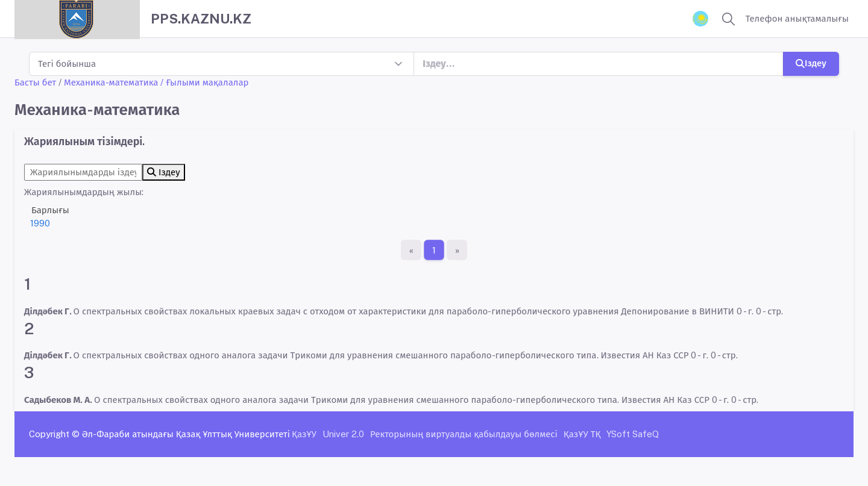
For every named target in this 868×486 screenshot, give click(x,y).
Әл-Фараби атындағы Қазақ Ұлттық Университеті (186, 434)
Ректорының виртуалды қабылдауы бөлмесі (464, 434)
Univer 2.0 (343, 434)
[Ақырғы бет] (457, 250)
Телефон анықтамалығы (797, 18)
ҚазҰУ (304, 434)
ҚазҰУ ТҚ (582, 434)
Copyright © (54, 434)
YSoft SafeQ (633, 434)
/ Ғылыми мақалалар (204, 82)
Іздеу (811, 63)
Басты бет (35, 82)
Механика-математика (111, 82)
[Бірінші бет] (411, 250)
